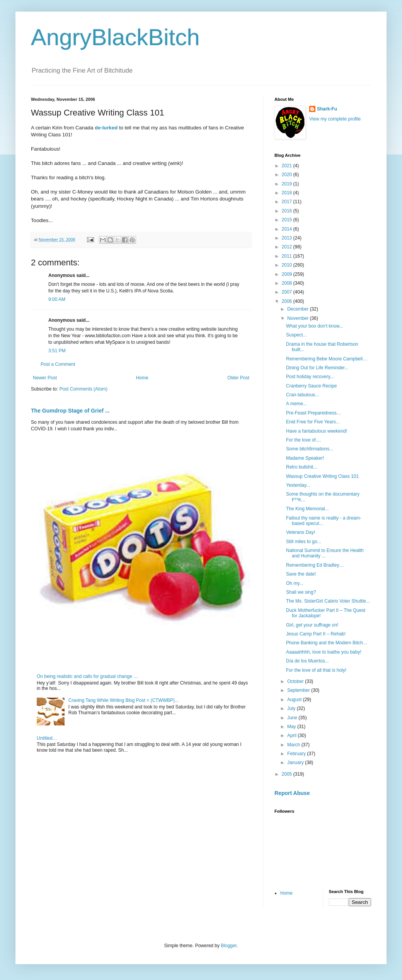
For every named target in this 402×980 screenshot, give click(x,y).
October (296, 681)
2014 (288, 229)
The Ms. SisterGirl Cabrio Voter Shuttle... (328, 601)
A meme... (296, 404)
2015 (288, 220)
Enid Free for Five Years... (313, 422)
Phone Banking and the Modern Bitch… (327, 643)
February (297, 754)
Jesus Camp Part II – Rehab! (316, 634)
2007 (288, 292)
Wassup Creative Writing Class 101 (322, 476)
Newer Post (45, 378)
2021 (288, 166)
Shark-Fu (327, 109)
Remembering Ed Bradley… (315, 565)
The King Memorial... (307, 509)
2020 (288, 175)
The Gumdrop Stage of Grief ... (70, 411)
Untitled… (47, 738)
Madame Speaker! (305, 458)
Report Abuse (292, 793)
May (292, 727)
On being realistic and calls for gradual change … (87, 676)
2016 (288, 211)
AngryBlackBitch (115, 37)
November (299, 318)
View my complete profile (335, 119)
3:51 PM (57, 351)
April (292, 735)
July (292, 708)
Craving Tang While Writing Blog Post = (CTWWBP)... (123, 700)
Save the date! (301, 574)
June (293, 718)
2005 (288, 774)
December (299, 309)
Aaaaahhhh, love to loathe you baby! (324, 652)
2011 (288, 256)
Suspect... (296, 335)
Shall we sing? (301, 592)
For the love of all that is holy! (316, 670)
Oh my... (295, 583)
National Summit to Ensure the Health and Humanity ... (325, 553)
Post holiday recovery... (310, 377)
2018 (288, 193)
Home (142, 378)
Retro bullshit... (301, 467)
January (296, 763)
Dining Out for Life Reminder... (317, 368)
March (294, 745)
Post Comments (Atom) (83, 389)
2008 (288, 283)
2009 (288, 274)
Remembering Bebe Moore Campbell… (327, 359)
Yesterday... (298, 485)
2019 (288, 184)
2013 (288, 238)
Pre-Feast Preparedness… (314, 413)
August (295, 700)
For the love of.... (303, 440)
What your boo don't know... (315, 326)
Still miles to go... (304, 542)
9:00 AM (57, 299)
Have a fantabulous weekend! (317, 431)
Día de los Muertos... (307, 661)
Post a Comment (58, 364)
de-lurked (106, 128)
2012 (288, 247)
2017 (288, 202)
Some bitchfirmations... (310, 449)
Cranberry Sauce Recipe (311, 386)
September (299, 690)
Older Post (238, 378)
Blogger (229, 946)
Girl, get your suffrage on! (312, 625)
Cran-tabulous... (302, 395)
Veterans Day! (301, 532)
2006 (288, 301)
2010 (288, 265)
